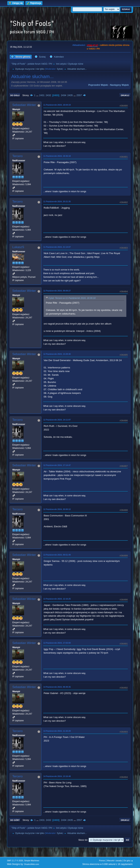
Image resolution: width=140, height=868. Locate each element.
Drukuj (125, 95)
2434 (64, 95)
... (38, 95)
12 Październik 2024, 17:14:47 (57, 465)
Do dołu (15, 95)
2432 (48, 95)
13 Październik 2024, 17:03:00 (57, 643)
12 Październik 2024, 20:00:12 (57, 509)
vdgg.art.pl (92, 45)
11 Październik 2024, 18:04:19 (57, 105)
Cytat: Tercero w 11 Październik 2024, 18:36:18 (72, 298)
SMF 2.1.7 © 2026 (15, 861)
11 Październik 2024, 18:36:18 (57, 156)
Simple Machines (32, 861)
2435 (70, 95)
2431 (42, 95)
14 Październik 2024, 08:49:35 (57, 687)
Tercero (17, 156)
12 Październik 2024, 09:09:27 (57, 291)
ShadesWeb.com (32, 864)
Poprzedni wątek (98, 85)
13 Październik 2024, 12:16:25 (57, 599)
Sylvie (60, 69)
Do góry (15, 820)
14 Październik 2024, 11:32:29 (57, 731)
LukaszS (18, 247)
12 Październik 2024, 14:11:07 (57, 420)
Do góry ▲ (128, 861)
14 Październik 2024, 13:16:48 (57, 776)
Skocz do (83, 840)
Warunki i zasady (114, 861)
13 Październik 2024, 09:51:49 (57, 555)
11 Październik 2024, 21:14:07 (57, 247)
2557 (79, 95)
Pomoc (102, 861)
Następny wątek (119, 85)
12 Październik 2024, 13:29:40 (57, 354)
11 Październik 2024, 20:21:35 (57, 201)
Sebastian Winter (24, 105)
